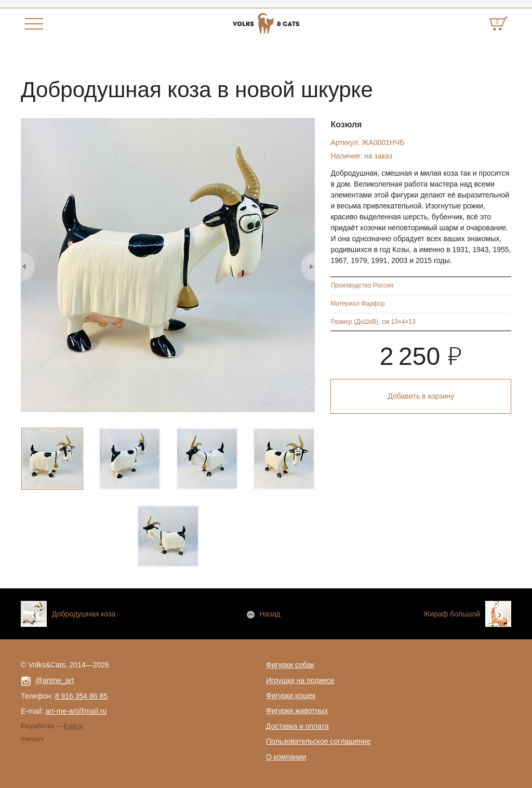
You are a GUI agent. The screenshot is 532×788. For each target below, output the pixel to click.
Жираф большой (451, 614)
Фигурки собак (290, 665)
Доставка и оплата (297, 726)
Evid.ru (74, 726)
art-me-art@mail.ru (76, 711)
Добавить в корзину (421, 396)
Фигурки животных (297, 711)
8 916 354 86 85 (81, 696)
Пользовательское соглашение (318, 741)
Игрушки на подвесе (300, 680)
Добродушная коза (84, 614)
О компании (286, 757)
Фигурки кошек (291, 695)
